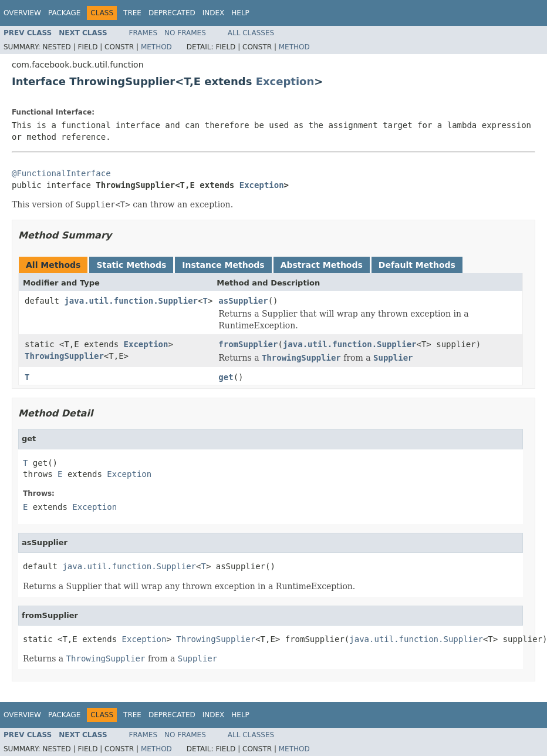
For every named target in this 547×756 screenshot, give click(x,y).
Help (240, 13)
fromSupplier (248, 344)
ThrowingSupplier (64, 356)
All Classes (251, 33)
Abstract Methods (322, 265)
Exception (285, 81)
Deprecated (172, 13)
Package (64, 13)
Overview (22, 13)
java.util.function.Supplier (131, 301)
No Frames (185, 33)
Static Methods (131, 265)
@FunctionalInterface (61, 173)
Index (214, 13)
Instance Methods (223, 265)
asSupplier (243, 301)
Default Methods (417, 265)
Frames (143, 33)
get (226, 377)
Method (156, 47)
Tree (132, 13)
